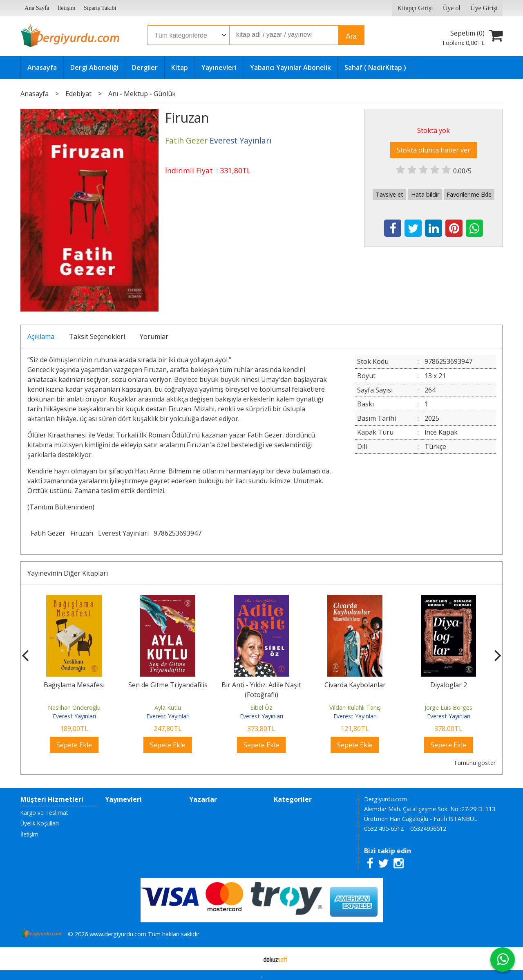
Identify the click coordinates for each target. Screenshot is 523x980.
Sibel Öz (261, 708)
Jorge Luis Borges (448, 708)
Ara (351, 36)
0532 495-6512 (384, 829)
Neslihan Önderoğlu (74, 708)
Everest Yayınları (123, 533)
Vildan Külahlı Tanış (355, 708)
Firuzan (82, 533)
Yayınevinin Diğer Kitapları (68, 573)
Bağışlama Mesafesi (74, 685)
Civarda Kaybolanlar (355, 685)
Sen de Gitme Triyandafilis (168, 685)
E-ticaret (249, 959)
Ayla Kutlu (168, 708)
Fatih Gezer (48, 533)
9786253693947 (178, 533)
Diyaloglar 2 (449, 685)
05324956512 (428, 829)
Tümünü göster (475, 763)
